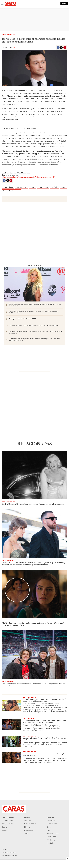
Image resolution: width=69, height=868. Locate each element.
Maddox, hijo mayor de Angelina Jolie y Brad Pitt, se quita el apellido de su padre (45, 739)
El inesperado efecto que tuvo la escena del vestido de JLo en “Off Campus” (44, 755)
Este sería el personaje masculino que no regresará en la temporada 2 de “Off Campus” (33, 685)
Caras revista (43, 187)
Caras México (8, 187)
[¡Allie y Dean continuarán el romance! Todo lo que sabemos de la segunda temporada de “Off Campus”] (12, 725)
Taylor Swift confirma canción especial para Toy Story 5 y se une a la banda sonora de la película (36, 332)
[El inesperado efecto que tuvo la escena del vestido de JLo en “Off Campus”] (12, 757)
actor (63, 187)
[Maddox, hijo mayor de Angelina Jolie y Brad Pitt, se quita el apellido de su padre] (12, 741)
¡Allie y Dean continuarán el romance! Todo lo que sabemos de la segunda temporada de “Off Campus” (45, 721)
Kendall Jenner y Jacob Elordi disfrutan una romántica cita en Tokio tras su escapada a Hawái (33, 312)
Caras (14, 47)
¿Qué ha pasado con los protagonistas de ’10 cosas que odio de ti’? (29, 177)
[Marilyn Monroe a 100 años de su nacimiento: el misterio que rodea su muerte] (34, 475)
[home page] (10, 4)
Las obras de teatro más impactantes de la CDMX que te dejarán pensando (34, 326)
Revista (64, 4)
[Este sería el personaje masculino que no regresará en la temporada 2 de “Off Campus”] (34, 654)
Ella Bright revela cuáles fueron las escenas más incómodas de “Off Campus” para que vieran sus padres (33, 624)
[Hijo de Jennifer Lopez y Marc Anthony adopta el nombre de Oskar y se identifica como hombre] (12, 705)
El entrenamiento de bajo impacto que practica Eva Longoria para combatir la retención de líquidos (34, 340)
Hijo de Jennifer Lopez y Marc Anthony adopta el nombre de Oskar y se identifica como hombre (45, 700)
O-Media (50, 817)
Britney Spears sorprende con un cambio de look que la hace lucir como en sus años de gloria (35, 305)
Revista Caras (22, 187)
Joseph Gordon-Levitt (11, 191)
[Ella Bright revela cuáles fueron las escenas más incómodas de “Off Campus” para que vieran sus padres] (34, 594)
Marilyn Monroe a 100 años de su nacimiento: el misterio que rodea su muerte (33, 504)
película (55, 187)
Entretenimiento (8, 35)
